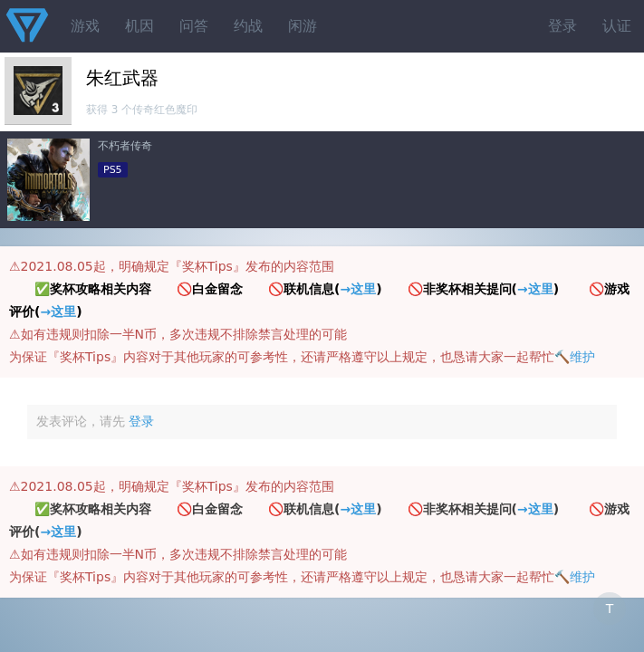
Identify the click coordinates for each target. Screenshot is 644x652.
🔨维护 (575, 357)
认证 (617, 26)
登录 (562, 26)
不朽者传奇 (125, 146)
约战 (248, 26)
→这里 (358, 289)
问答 (194, 26)
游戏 (85, 26)
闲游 (303, 26)
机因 (139, 26)
